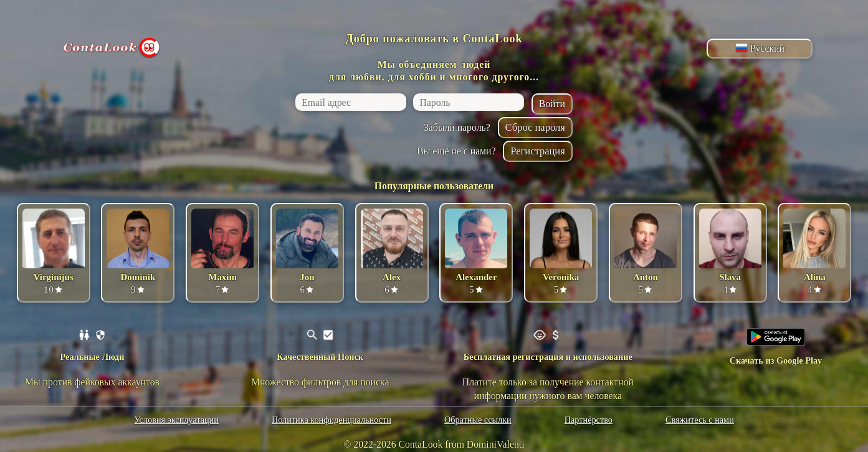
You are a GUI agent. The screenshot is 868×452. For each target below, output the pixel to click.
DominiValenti (496, 444)
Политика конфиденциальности (331, 420)
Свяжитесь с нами (700, 420)
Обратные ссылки (478, 420)
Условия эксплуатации (176, 420)
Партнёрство (589, 420)
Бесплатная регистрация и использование (548, 357)
